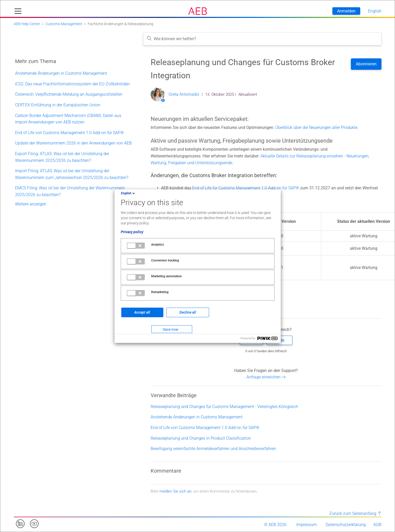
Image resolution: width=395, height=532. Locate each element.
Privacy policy (132, 232)
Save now (171, 329)
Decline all (188, 312)
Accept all (142, 312)
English (128, 193)
